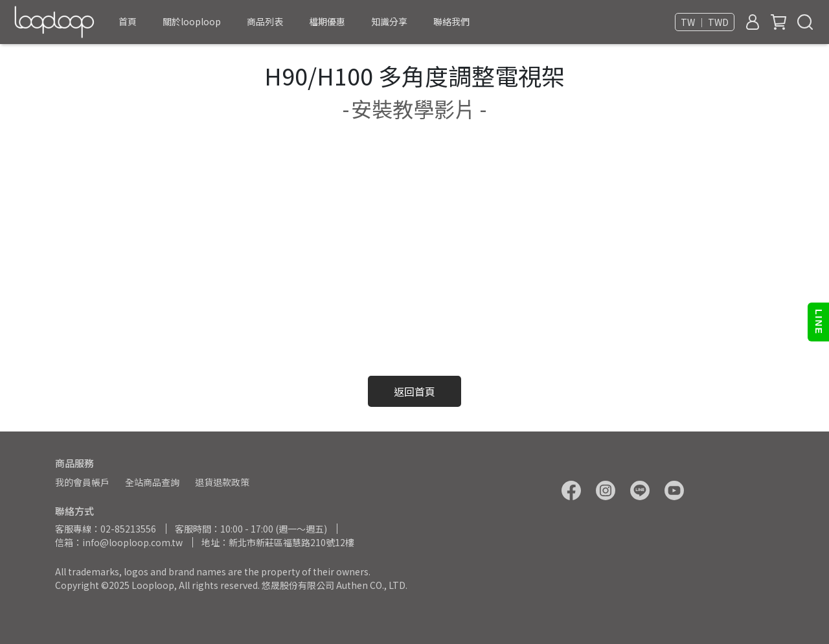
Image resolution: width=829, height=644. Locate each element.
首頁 (128, 21)
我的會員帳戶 (82, 482)
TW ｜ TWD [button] (705, 22)
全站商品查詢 (152, 482)
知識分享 (389, 21)
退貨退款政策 (222, 482)
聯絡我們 (451, 21)
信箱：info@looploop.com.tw (119, 542)
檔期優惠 (327, 21)
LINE (819, 322)
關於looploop (192, 21)
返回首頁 (414, 391)
